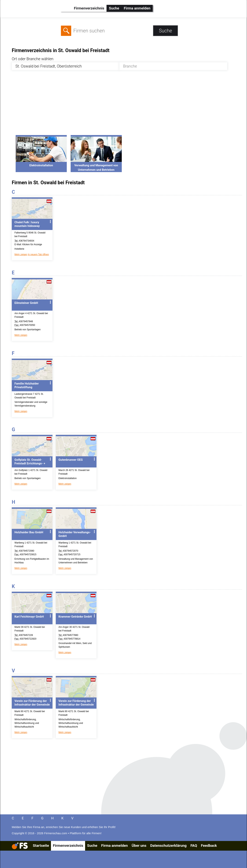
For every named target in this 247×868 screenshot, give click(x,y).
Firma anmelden (137, 8)
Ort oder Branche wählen (33, 59)
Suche (114, 8)
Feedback (209, 846)
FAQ (194, 846)
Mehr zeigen (21, 254)
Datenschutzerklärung (168, 846)
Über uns (139, 846)
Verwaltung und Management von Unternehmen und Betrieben (96, 165)
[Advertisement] (127, 105)
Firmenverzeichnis (89, 8)
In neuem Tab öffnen (38, 254)
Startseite (41, 846)
